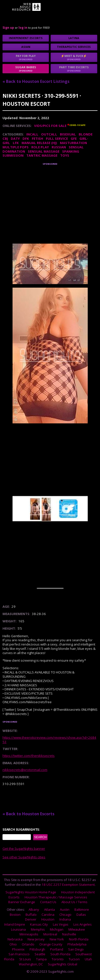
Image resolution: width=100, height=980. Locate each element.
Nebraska (15, 939)
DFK (26, 139)
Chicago (65, 915)
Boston (15, 915)
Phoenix (18, 949)
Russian (59, 147)
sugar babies (26, 69)
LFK (16, 143)
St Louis (25, 959)
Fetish (37, 139)
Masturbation (73, 143)
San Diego (76, 949)
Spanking (71, 151)
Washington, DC (31, 964)
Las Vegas (61, 924)
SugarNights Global (63, 964)
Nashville (69, 934)
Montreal (50, 934)
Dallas (81, 915)
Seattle (40, 954)
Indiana (65, 919)
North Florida (79, 939)
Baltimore (82, 909)
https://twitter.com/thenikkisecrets (29, 756)
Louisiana (18, 929)
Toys (65, 155)
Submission (13, 155)
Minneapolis (29, 934)
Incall (32, 134)
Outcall (49, 134)
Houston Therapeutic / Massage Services (56, 897)
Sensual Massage (44, 151)
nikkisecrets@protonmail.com (25, 770)
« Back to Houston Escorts (28, 814)
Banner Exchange (22, 902)
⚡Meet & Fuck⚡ (74, 57)
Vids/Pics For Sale (50, 126)
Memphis (38, 929)
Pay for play (26, 57)
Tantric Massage (42, 155)
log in (23, 28)
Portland (57, 949)
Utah (88, 959)
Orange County (51, 944)
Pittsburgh (37, 949)
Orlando (28, 944)
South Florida (60, 954)
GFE (74, 139)
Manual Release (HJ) (39, 143)
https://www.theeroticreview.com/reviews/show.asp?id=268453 (49, 740)
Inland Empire (15, 924)
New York (57, 939)
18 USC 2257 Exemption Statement (68, 885)
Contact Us (48, 902)
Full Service (57, 139)
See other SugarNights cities (24, 857)
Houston (48, 919)
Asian (26, 47)
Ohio (13, 944)
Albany (34, 909)
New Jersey (36, 939)
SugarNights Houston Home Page (31, 892)
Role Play (40, 147)
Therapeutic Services (74, 47)
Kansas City (39, 924)
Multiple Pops (16, 147)
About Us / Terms (74, 902)
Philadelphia (77, 944)
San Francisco (19, 954)
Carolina (48, 915)
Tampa (41, 959)
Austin (65, 909)
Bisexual (68, 134)
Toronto (58, 959)
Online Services (17, 126)
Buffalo (31, 915)
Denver (31, 919)
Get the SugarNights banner (24, 849)
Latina (74, 38)
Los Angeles (83, 924)
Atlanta (49, 909)
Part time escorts (74, 69)
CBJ (5, 139)
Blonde (86, 134)
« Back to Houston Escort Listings (36, 81)
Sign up (8, 28)
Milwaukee (77, 929)
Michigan (57, 929)
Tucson (74, 959)
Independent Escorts (26, 38)
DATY (15, 139)
